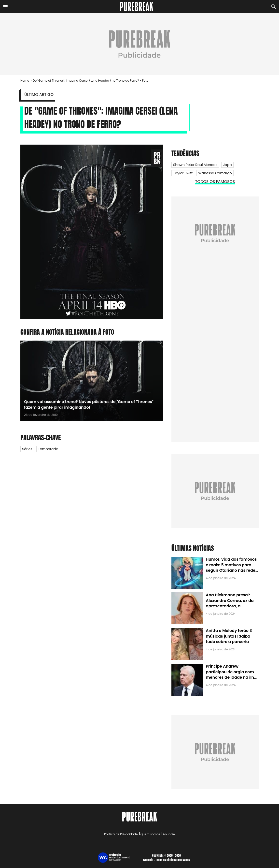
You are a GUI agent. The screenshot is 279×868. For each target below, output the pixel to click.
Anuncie (169, 834)
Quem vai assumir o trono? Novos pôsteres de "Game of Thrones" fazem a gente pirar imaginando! (89, 404)
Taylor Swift (183, 173)
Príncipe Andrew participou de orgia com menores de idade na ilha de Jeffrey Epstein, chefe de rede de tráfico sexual (231, 677)
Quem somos (150, 834)
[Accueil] (139, 7)
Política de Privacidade (121, 834)
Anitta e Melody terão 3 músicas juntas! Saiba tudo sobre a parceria (229, 636)
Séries (27, 449)
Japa (227, 165)
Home (25, 81)
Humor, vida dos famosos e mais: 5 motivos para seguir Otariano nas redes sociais (232, 568)
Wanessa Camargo (215, 173)
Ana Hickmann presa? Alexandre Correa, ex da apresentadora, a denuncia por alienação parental (230, 606)
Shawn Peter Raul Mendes (195, 165)
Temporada (48, 449)
